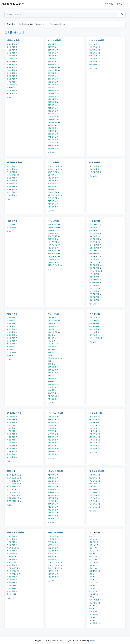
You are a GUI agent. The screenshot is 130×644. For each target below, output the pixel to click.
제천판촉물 (94, 492)
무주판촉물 (52, 428)
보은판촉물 (94, 481)
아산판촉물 (52, 501)
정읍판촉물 (52, 451)
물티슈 (92, 568)
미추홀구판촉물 (95, 326)
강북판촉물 (94, 236)
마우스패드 (94, 556)
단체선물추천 (53, 332)
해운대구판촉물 (54, 265)
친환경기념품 (12, 585)
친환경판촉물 (12, 588)
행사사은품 (52, 384)
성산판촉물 (94, 425)
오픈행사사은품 (13, 568)
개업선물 (52, 318)
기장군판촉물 (53, 227)
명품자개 (93, 562)
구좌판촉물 (94, 416)
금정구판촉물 (53, 224)
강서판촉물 (94, 242)
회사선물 (52, 399)
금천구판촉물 (94, 253)
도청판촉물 (52, 556)
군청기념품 (52, 545)
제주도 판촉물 (96, 413)
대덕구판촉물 (12, 224)
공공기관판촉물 (54, 169)
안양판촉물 (52, 99)
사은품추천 (52, 347)
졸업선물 (10, 489)
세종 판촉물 (12, 314)
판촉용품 (52, 381)
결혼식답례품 (53, 321)
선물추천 (52, 352)
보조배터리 (94, 571)
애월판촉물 (94, 431)
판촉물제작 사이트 (13, 4)
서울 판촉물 (95, 221)
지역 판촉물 (109, 4)
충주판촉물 (94, 507)
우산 (91, 597)
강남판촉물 (94, 227)
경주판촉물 (11, 169)
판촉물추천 (52, 378)
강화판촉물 (94, 318)
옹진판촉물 (94, 335)
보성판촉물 (11, 440)
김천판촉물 (11, 178)
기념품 (51, 323)
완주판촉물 (52, 437)
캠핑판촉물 (11, 591)
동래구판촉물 (53, 236)
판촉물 (122, 4)
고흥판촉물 (11, 419)
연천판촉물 (52, 111)
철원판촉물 (11, 76)
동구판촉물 (52, 233)
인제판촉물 (11, 70)
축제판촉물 (11, 582)
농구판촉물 (11, 542)
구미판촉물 (11, 172)
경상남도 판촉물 (97, 40)
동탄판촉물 (52, 73)
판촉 (50, 361)
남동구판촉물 (94, 323)
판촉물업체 (52, 370)
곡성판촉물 (11, 422)
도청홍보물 (52, 559)
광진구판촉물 (94, 248)
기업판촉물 (52, 181)
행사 (91, 620)
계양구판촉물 (94, 321)
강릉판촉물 (11, 44)
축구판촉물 (11, 580)
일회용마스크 (94, 600)
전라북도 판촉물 (56, 413)
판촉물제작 (52, 376)
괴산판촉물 (94, 475)
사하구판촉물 (53, 245)
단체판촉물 (52, 186)
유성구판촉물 (12, 227)
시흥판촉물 (52, 90)
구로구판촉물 (94, 251)
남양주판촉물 (53, 67)
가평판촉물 (52, 44)
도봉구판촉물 (94, 259)
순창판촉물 (52, 434)
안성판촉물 (52, 96)
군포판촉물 (52, 61)
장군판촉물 (11, 344)
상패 (91, 580)
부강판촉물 (11, 326)
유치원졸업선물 (13, 486)
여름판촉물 (11, 565)
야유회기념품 (12, 562)
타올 (91, 609)
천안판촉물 (52, 510)
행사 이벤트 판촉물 (16, 532)
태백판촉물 (11, 82)
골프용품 (93, 542)
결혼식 (92, 539)
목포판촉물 (11, 437)
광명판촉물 (52, 56)
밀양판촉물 (94, 50)
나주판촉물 (11, 431)
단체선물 (52, 329)
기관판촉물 (52, 178)
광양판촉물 (11, 425)
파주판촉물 (52, 131)
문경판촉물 (11, 181)
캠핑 (91, 606)
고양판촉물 (52, 50)
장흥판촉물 (11, 451)
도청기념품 (52, 554)
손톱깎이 (93, 582)
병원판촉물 (52, 189)
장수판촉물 (52, 445)
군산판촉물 (52, 419)
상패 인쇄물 (53, 349)
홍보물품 (52, 390)
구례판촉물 (11, 428)
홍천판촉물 (11, 87)
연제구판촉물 (53, 253)
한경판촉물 (94, 445)
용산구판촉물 (94, 291)
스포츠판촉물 (12, 556)
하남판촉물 (52, 145)
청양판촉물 (52, 512)
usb (91, 536)
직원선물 (52, 355)
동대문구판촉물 (95, 262)
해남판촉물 (11, 454)
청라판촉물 (52, 128)
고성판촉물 (11, 47)
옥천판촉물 (94, 486)
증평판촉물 (94, 495)
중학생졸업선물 (13, 495)
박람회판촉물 (12, 548)
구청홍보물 (52, 542)
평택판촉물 (52, 140)
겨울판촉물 (11, 536)
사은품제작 (52, 344)
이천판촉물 (52, 125)
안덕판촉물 (94, 428)
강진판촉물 (11, 416)
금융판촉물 (52, 175)
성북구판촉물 (94, 279)
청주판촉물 (94, 504)
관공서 (92, 548)
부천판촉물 (52, 76)
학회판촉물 (52, 204)
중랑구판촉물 (94, 300)
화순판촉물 (11, 457)
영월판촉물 (11, 64)
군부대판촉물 (53, 172)
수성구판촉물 (94, 172)
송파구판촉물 (94, 282)
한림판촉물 (94, 448)
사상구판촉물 (53, 242)
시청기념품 (52, 571)
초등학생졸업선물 (13, 501)
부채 (91, 577)
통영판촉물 (94, 64)
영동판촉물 (94, 484)
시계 (91, 588)
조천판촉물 (94, 437)
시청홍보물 (52, 577)
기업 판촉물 (54, 162)
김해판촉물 (94, 47)
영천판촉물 (11, 192)
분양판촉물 (11, 554)
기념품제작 (52, 326)
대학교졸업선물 (13, 481)
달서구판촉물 (94, 166)
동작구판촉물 (94, 265)
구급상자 (93, 551)
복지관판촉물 (53, 192)
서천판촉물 (52, 498)
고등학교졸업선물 (13, 475)
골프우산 (93, 545)
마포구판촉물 (94, 268)
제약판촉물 (52, 201)
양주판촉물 (52, 102)
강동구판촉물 (94, 230)
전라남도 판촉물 (14, 413)
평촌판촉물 (52, 137)
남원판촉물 (52, 425)
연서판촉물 (11, 341)
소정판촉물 (11, 332)
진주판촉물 (94, 59)
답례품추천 (52, 338)
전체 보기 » (11, 97)
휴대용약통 (94, 623)
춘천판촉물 (11, 79)
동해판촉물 (11, 50)
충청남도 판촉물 (56, 471)
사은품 (51, 341)
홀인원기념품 (12, 594)
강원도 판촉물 (13, 40)
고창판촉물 (52, 416)
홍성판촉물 (52, 518)
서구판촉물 (52, 248)
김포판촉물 (52, 64)
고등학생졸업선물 (13, 478)
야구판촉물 (11, 559)
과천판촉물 (52, 53)
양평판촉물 (52, 105)
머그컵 (92, 559)
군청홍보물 (52, 551)
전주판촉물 (52, 448)
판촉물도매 (52, 367)
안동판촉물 (11, 186)
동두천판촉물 (53, 70)
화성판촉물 (52, 148)
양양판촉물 (11, 61)
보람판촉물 (11, 323)
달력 (91, 554)
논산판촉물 (52, 484)
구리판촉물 (52, 59)
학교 (91, 617)
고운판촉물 (11, 318)
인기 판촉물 (54, 314)
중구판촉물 (52, 259)
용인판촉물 (52, 116)
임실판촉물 (52, 443)
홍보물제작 (52, 387)
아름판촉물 (11, 335)
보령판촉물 (52, 489)
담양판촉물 (11, 434)
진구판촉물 (52, 262)
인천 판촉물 (95, 314)
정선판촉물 (11, 73)
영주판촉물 (11, 189)
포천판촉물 (52, 142)
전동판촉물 (11, 347)
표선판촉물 (94, 443)
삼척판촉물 (11, 53)
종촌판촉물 (11, 355)
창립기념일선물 (54, 358)
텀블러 (92, 611)
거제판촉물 (94, 44)
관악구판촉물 (94, 245)
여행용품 (93, 594)
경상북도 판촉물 (14, 162)
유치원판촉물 (53, 198)
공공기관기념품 (54, 166)
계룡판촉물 (52, 475)
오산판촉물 (52, 114)
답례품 (51, 335)
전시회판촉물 (12, 571)
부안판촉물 (52, 431)
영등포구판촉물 (95, 288)
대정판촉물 (94, 419)
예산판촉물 (52, 507)
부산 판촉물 (54, 221)
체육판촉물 (11, 577)
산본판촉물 (52, 82)
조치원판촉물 (12, 352)
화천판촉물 (11, 90)
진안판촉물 (52, 454)
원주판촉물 (11, 67)
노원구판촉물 (94, 256)
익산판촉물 (52, 440)
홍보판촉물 (52, 393)
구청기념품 (52, 536)
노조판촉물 (52, 184)
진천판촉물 (94, 498)
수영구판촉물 (53, 251)
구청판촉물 (52, 539)
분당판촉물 (52, 79)
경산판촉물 (11, 166)
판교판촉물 (52, 134)
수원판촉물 (52, 87)
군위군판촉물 (12, 175)
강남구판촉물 (94, 224)
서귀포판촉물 (94, 422)
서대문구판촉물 (95, 271)
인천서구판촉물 (95, 338)
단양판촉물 (94, 478)
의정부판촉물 (53, 122)
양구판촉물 (11, 59)
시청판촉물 (52, 574)
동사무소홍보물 (54, 568)
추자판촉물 (94, 440)
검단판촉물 (52, 47)
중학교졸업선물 (13, 492)
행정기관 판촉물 (56, 532)
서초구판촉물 (94, 274)
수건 (91, 585)
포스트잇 (93, 614)
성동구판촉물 (94, 277)
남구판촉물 (52, 230)
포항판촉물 (11, 195)
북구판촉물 (52, 239)
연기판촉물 (52, 504)
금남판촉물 (11, 321)
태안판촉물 (52, 515)
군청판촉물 (52, 548)
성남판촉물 (52, 85)
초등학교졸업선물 (13, 498)
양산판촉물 (94, 56)
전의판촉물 (11, 349)
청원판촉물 (94, 501)
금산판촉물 (52, 481)
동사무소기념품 (54, 562)
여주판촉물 (52, 108)
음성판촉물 (94, 489)
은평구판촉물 (94, 294)
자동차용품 (94, 603)
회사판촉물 (52, 207)
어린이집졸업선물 (13, 484)
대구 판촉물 (95, 162)
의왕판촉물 (52, 119)
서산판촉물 (52, 495)
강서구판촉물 (94, 239)
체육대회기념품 (13, 574)
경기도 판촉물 (55, 40)
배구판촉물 (11, 551)
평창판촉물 (11, 85)
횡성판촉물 (11, 93)
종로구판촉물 (94, 297)
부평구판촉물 (94, 329)
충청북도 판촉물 (97, 471)
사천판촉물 (94, 53)
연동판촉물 (11, 338)
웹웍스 (92, 640)
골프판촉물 (11, 539)
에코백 (92, 591)
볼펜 (91, 574)
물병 (91, 565)
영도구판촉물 (53, 256)
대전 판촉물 (12, 221)
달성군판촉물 (94, 169)
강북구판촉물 (94, 233)
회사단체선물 (53, 396)
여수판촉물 (11, 445)
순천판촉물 (11, 443)
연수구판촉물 (94, 332)
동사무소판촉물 (54, 565)
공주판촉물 (52, 478)
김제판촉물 (52, 422)
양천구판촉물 (94, 285)
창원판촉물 (94, 61)
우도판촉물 (94, 434)
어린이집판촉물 (54, 195)
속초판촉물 (11, 56)
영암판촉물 (11, 448)
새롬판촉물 (11, 329)
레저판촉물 (11, 545)
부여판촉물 (52, 492)
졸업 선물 (11, 471)
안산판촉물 (52, 93)
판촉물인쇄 (52, 373)
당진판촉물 (52, 486)
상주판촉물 (11, 184)
